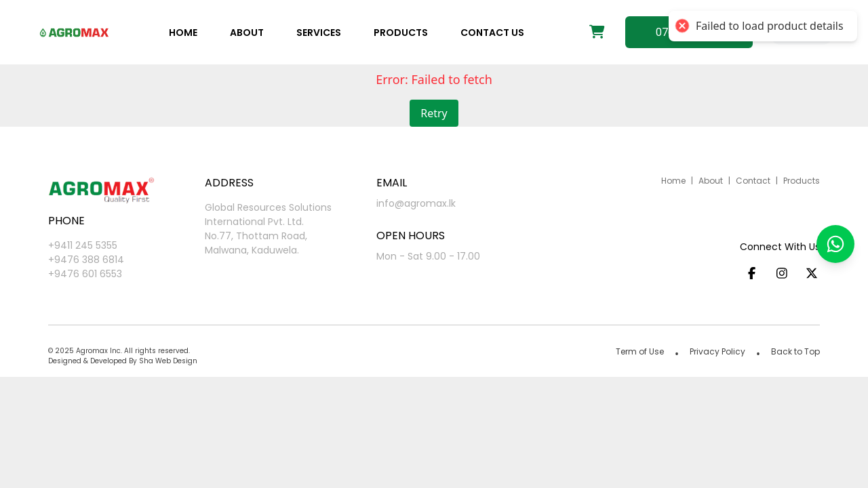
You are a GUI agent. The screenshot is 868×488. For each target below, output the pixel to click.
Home (183, 33)
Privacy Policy (717, 351)
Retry (434, 113)
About (247, 33)
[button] (835, 244)
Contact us (492, 33)
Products (401, 33)
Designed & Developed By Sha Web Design (123, 361)
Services (319, 33)
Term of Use (640, 351)
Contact (753, 181)
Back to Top (795, 351)
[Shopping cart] (597, 33)
